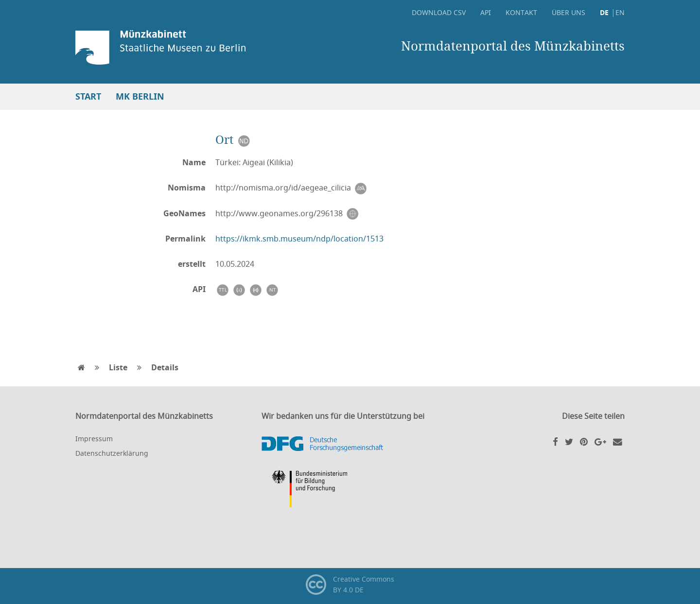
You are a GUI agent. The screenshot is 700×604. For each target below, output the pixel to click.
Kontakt (521, 12)
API (486, 12)
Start (88, 96)
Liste (118, 367)
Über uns (569, 12)
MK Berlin (140, 96)
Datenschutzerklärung (112, 453)
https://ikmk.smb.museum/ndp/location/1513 (299, 239)
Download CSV (439, 12)
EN (620, 12)
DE (604, 12)
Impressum (94, 439)
